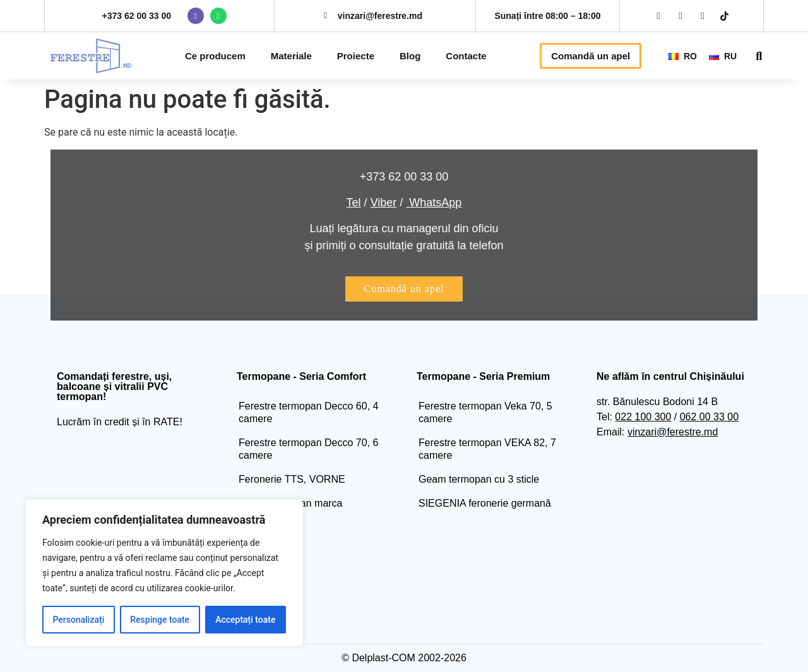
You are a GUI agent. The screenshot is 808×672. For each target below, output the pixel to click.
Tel (354, 203)
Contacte (466, 56)
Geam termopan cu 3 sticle (479, 479)
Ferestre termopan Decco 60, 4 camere (308, 412)
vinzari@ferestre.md (673, 432)
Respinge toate (160, 620)
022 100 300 (643, 417)
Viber (384, 203)
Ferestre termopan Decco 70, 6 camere (308, 449)
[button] (759, 56)
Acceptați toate (245, 620)
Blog (410, 56)
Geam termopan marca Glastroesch (291, 510)
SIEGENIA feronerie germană (485, 503)
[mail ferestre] (326, 16)
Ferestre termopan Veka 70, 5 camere (485, 412)
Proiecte (356, 56)
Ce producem (215, 56)
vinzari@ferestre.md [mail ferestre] (380, 16)
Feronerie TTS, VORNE (292, 479)
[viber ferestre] (196, 16)
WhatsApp (434, 203)
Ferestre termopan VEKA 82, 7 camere (487, 449)
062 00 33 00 (709, 417)
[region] (164, 573)
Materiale (291, 56)
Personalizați (79, 620)
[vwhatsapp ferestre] (218, 16)
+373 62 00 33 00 (137, 16)
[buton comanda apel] (404, 289)
